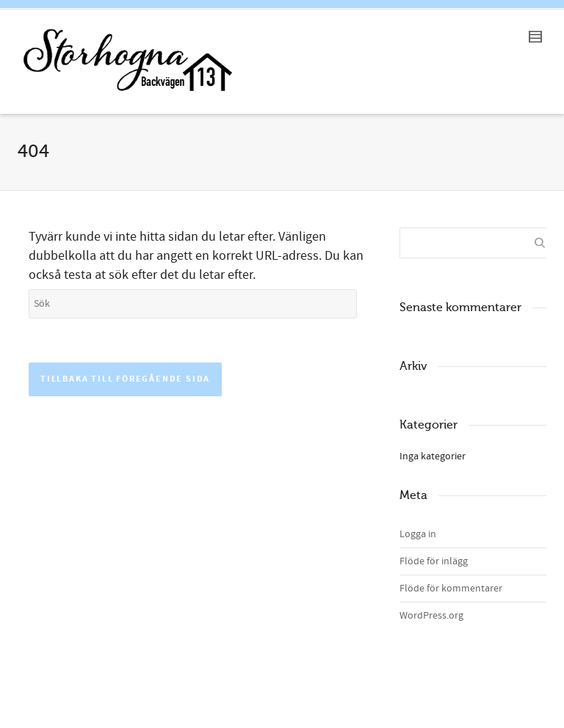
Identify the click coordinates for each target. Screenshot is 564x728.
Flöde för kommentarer (451, 589)
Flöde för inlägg (434, 561)
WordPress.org (431, 616)
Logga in (418, 534)
